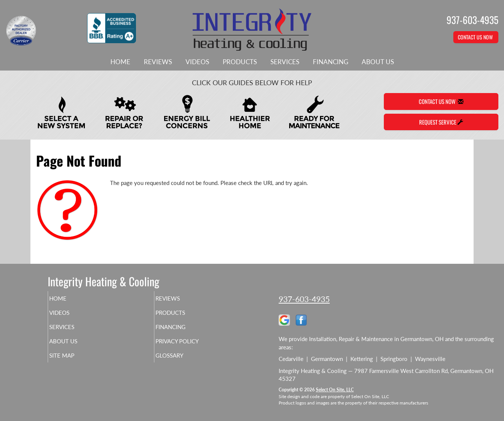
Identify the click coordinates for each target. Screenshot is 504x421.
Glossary (182, 362)
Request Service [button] (441, 122)
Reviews (158, 62)
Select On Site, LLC (335, 390)
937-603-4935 (304, 299)
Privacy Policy (192, 346)
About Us (378, 62)
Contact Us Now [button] (476, 37)
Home (120, 62)
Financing (330, 62)
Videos (197, 62)
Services (285, 62)
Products (240, 62)
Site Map (75, 362)
